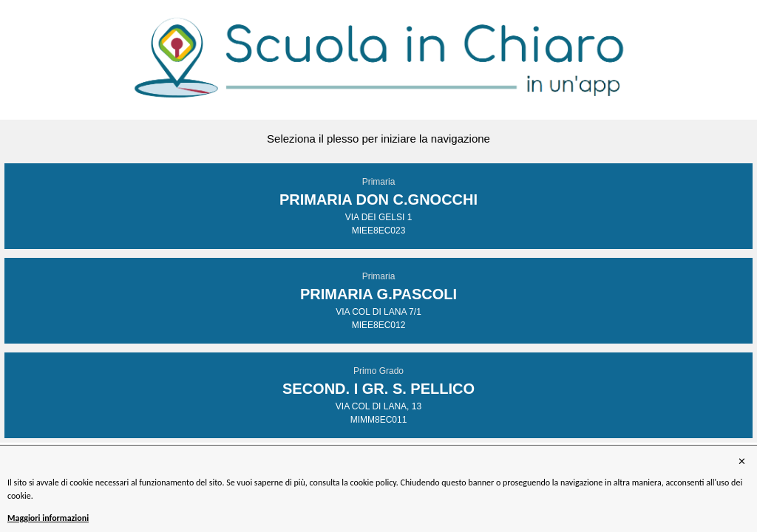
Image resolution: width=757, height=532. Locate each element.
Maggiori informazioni (48, 518)
